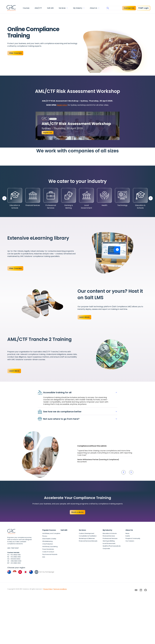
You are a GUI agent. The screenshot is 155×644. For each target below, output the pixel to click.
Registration (62, 105)
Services (63, 8)
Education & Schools (15, 207)
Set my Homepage (47, 564)
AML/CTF (39, 8)
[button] (151, 198)
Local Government (87, 207)
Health (104, 205)
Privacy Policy (48, 581)
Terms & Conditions (60, 581)
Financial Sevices (33, 205)
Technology (122, 205)
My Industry (78, 8)
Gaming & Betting (69, 207)
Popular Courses (49, 522)
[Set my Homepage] (36, 564)
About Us (94, 8)
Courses (27, 8)
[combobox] (113, 8)
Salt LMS (51, 8)
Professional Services (51, 207)
